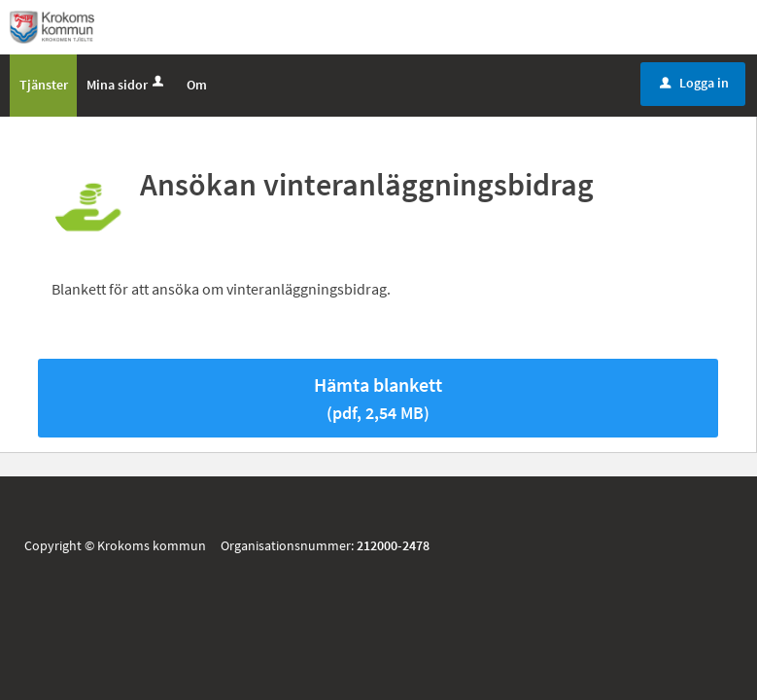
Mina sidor (127, 88)
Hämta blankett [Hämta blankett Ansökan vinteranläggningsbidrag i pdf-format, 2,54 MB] (378, 402)
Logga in (694, 87)
